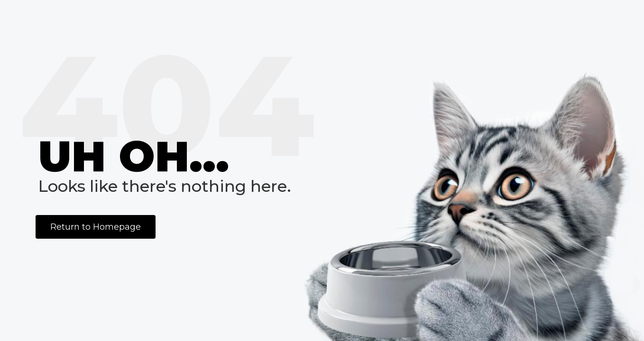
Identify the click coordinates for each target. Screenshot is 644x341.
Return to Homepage (96, 227)
